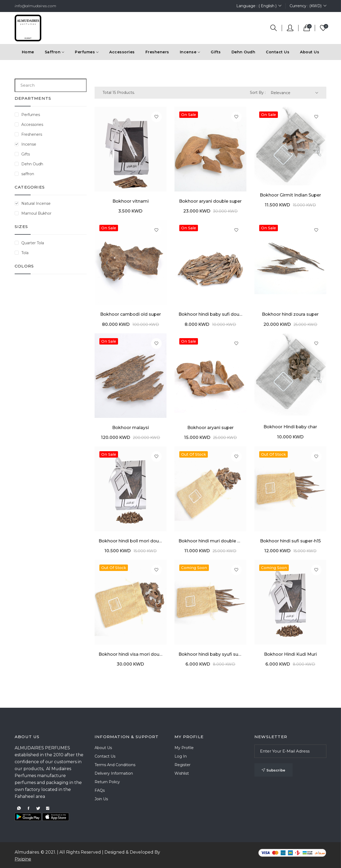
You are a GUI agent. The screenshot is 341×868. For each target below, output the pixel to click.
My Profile (184, 748)
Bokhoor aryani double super (210, 201)
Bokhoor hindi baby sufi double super (210, 314)
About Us (310, 52)
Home (28, 52)
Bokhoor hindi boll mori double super (131, 541)
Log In (181, 756)
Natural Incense (36, 203)
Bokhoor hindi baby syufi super (210, 654)
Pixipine (23, 859)
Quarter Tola (33, 243)
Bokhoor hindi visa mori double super (131, 654)
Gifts (26, 154)
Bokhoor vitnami (131, 201)
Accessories (32, 125)
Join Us (101, 799)
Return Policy (107, 782)
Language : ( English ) (259, 6)
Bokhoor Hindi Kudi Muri (290, 654)
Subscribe (273, 770)
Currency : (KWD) (308, 6)
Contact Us (278, 52)
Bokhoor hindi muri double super (210, 541)
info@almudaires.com (35, 6)
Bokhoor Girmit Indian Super (290, 195)
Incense (29, 144)
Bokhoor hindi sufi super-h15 (290, 541)
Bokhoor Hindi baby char (290, 427)
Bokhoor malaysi (131, 428)
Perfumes (31, 115)
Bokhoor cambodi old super (131, 314)
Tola (25, 253)
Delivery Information (114, 773)
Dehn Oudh (32, 164)
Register (182, 765)
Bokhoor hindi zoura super (290, 314)
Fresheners (32, 134)
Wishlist (182, 773)
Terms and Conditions (115, 765)
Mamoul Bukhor (36, 213)
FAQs (100, 790)
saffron (28, 174)
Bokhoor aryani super (210, 428)
